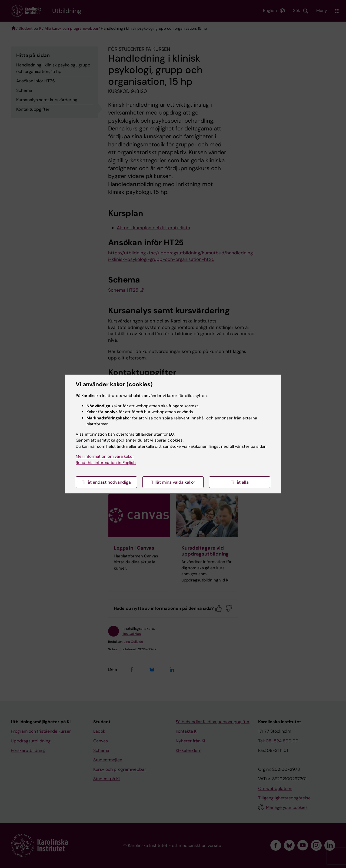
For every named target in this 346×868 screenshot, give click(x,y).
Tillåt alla (240, 482)
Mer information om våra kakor (105, 456)
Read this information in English (106, 463)
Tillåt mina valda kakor (173, 482)
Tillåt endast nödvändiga (106, 482)
